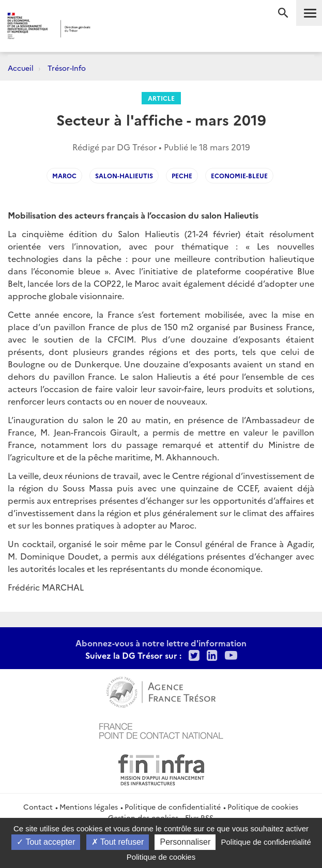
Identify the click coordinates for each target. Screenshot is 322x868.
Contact (38, 807)
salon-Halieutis (124, 175)
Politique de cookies (263, 807)
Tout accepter (46, 842)
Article (161, 98)
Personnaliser (185, 842)
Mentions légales (89, 807)
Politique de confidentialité (173, 807)
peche (182, 175)
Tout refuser (118, 842)
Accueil (21, 68)
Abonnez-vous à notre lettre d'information (161, 643)
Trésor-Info (67, 68)
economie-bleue (239, 175)
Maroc (64, 175)
